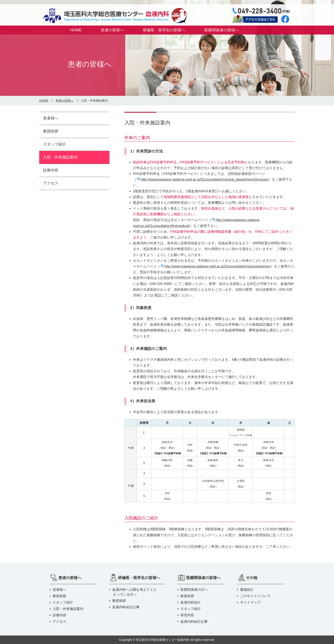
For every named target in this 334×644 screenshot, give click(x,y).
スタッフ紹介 (55, 144)
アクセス (51, 183)
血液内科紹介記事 (126, 607)
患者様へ (51, 118)
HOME (76, 30)
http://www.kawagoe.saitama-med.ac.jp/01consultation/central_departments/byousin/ (205, 179)
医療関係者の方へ (194, 590)
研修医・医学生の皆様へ (164, 30)
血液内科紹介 (191, 602)
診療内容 (51, 170)
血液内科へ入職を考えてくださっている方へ (135, 592)
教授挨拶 (51, 131)
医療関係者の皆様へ (222, 30)
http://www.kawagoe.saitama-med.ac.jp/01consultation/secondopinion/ (218, 266)
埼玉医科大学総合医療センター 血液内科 (114, 17)
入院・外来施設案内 (60, 157)
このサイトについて (256, 596)
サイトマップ (251, 602)
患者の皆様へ (112, 30)
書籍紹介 (247, 590)
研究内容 (188, 615)
